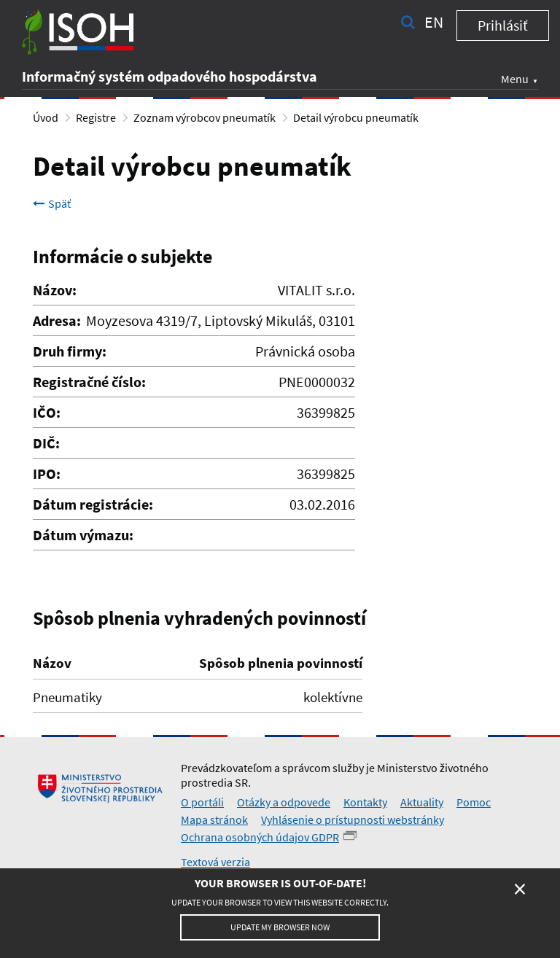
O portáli (202, 802)
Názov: (55, 290)
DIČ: (46, 443)
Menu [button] (515, 79)
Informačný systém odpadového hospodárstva (170, 76)
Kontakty (365, 802)
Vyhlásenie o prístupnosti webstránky (353, 819)
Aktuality (422, 802)
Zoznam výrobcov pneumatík (205, 117)
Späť (52, 203)
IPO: (47, 474)
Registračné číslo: (89, 382)
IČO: (47, 412)
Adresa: (57, 320)
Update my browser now (280, 927)
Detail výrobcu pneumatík (356, 117)
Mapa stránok (214, 819)
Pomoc (474, 802)
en (434, 22)
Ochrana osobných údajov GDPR (260, 837)
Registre (96, 117)
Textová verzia (215, 862)
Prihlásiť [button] (503, 25)
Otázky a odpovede (284, 802)
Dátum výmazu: (83, 535)
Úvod (46, 117)
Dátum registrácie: (93, 504)
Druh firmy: (70, 351)
